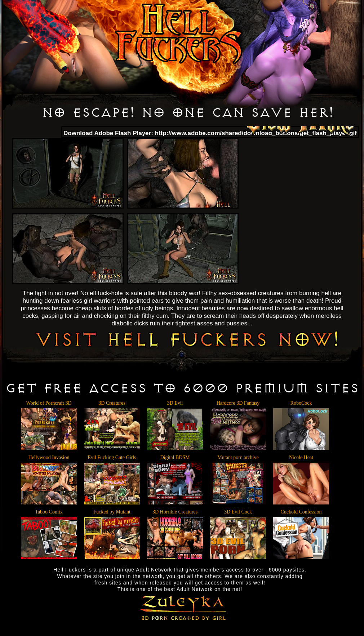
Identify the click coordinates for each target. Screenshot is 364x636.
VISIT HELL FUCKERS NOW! (187, 339)
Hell (179, 34)
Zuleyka (182, 607)
